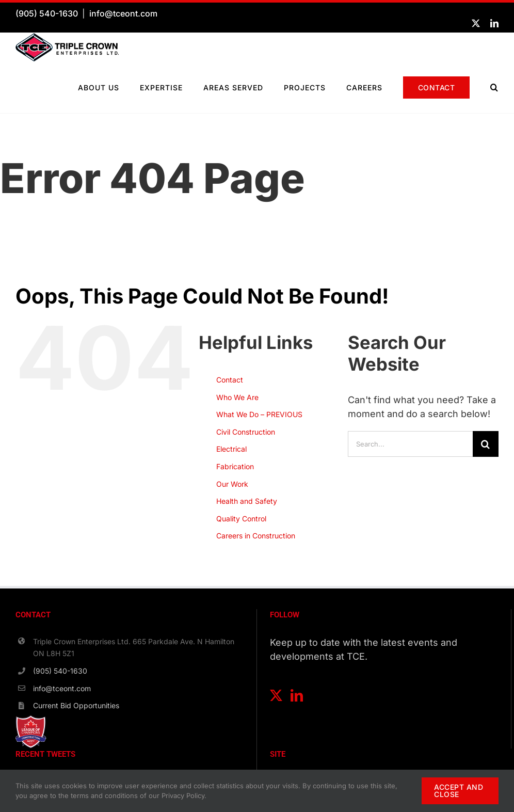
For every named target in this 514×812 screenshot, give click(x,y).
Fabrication (235, 466)
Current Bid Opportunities (76, 705)
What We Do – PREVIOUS (259, 414)
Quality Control (241, 519)
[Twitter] (276, 695)
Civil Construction (246, 432)
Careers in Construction (256, 536)
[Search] (486, 444)
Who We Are (237, 397)
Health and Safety (247, 501)
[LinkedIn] (297, 695)
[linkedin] (494, 23)
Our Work (232, 484)
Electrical (231, 449)
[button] (494, 87)
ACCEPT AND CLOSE (459, 791)
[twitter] (476, 23)
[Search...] (410, 444)
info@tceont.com (123, 13)
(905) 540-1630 (47, 13)
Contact (230, 380)
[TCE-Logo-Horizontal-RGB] (67, 37)
